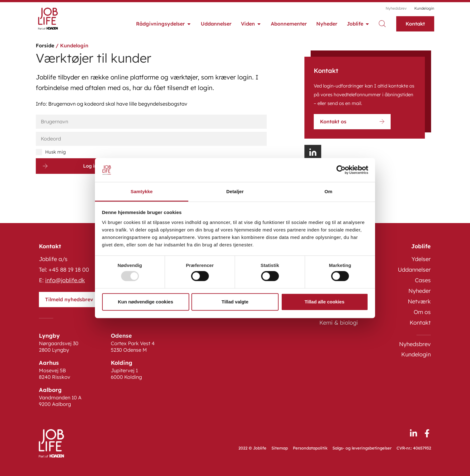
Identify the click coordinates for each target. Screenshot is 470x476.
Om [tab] (328, 191)
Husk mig (51, 152)
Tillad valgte (235, 302)
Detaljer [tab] (235, 191)
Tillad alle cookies (324, 302)
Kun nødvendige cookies (146, 302)
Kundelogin (424, 8)
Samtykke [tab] (142, 191)
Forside (45, 45)
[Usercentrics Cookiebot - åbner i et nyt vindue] (341, 170)
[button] (313, 153)
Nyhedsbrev (396, 8)
